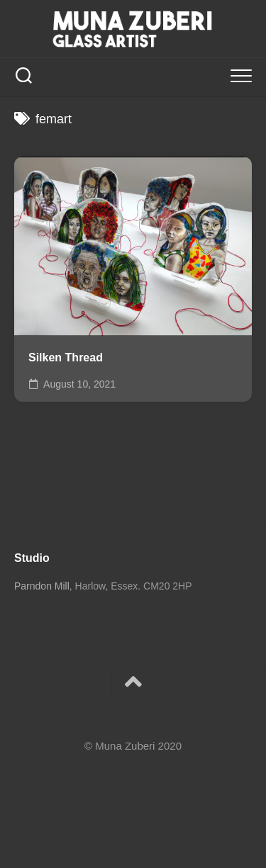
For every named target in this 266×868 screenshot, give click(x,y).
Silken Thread (66, 357)
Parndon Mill (42, 586)
